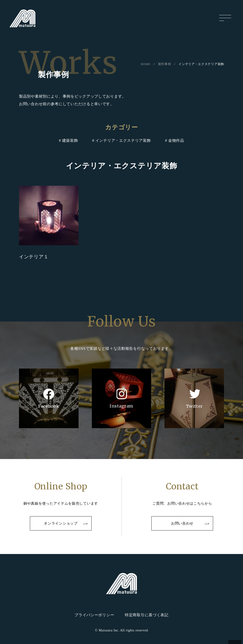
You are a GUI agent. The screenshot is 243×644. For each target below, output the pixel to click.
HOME (146, 64)
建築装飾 (70, 140)
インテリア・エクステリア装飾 (123, 140)
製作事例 (165, 64)
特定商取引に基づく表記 (147, 615)
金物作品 (176, 140)
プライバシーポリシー (94, 615)
